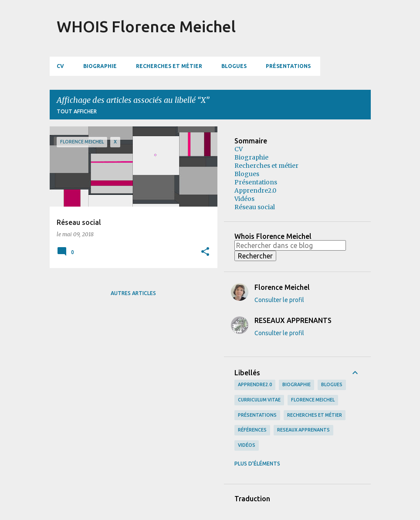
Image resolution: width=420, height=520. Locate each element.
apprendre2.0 (255, 384)
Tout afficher (77, 111)
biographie (296, 384)
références (252, 430)
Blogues (234, 66)
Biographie (100, 66)
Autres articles (133, 293)
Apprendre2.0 (255, 190)
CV (60, 66)
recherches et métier (315, 415)
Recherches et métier (169, 66)
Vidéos (244, 199)
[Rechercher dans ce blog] (290, 245)
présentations (257, 415)
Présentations (288, 66)
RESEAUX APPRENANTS (303, 430)
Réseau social (255, 207)
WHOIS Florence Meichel (146, 26)
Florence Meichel (313, 400)
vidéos (247, 445)
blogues (332, 384)
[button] (205, 252)
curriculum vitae (259, 400)
